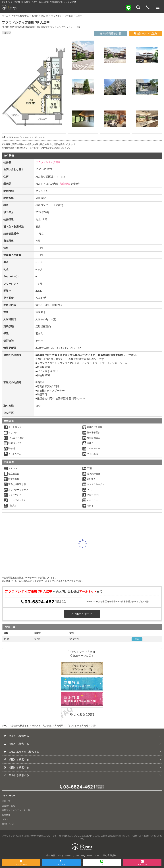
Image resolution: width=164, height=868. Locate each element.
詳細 (137, 639)
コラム (5, 819)
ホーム (5, 16)
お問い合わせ (82, 614)
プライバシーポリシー (68, 855)
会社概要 (51, 855)
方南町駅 (65, 184)
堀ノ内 (45, 16)
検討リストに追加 (146, 33)
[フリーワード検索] (138, 7)
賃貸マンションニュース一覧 (16, 810)
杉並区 (35, 16)
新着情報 (6, 815)
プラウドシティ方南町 (62, 16)
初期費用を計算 (111, 33)
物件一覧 (6, 801)
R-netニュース (94, 855)
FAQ (83, 855)
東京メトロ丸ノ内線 (42, 726)
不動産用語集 (110, 855)
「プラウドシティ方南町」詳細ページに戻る (82, 654)
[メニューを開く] (158, 7)
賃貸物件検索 (8, 806)
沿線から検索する (20, 726)
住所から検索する (20, 16)
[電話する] (148, 7)
